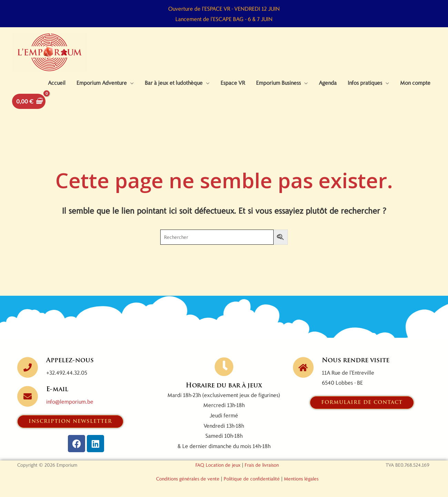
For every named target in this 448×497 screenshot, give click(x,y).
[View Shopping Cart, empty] (29, 101)
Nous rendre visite (356, 361)
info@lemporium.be (70, 401)
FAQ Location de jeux (218, 465)
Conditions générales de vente (188, 479)
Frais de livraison (262, 465)
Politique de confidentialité (252, 479)
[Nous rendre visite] (303, 367)
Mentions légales (301, 479)
